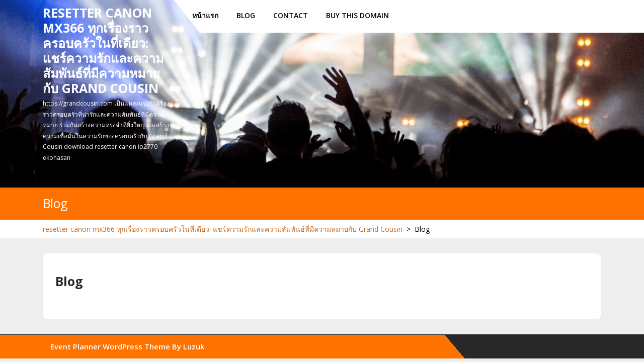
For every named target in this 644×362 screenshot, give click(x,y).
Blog (246, 15)
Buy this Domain (357, 15)
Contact (291, 15)
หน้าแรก (205, 15)
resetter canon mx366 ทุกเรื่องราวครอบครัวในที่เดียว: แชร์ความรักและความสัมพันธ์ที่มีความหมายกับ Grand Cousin (103, 50)
